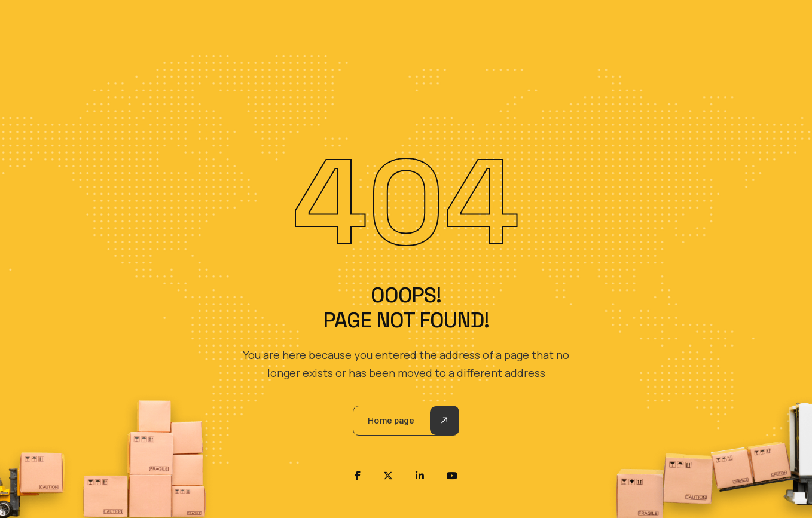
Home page (391, 420)
